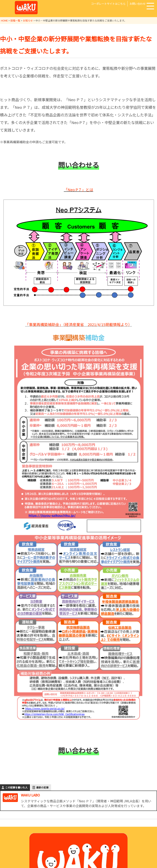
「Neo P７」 (75, 190)
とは (89, 190)
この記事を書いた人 (16, 787)
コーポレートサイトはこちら (108, 4)
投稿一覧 (15, 20)
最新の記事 (42, 787)
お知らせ (28, 20)
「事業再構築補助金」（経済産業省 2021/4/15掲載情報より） (78, 324)
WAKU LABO (30, 795)
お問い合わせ (137, 4)
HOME (4, 20)
